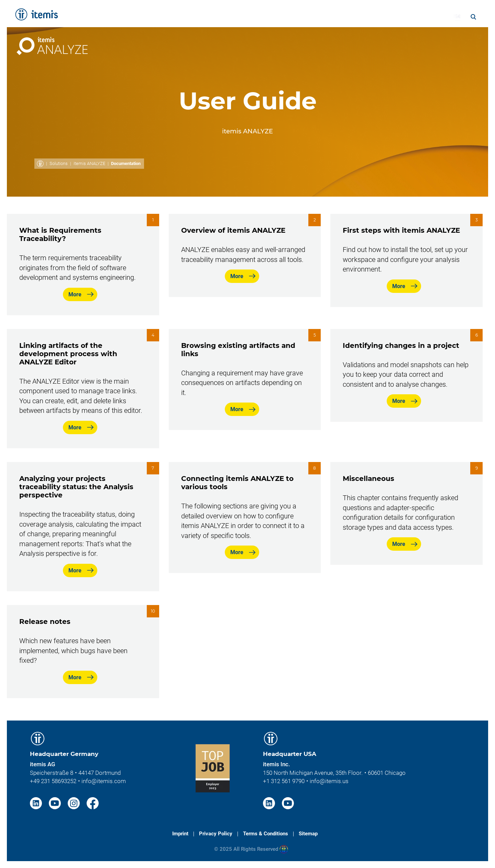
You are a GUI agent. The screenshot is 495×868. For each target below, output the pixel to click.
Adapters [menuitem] (423, 37)
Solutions (59, 163)
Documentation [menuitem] (375, 37)
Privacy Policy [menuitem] (216, 834)
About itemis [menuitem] (365, 16)
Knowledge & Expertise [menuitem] (299, 16)
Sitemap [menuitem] (308, 834)
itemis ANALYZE (89, 163)
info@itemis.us (329, 781)
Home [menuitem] (169, 16)
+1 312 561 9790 (284, 781)
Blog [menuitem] (433, 16)
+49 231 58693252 (53, 781)
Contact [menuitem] (459, 37)
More (75, 294)
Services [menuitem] (202, 16)
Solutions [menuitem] (239, 16)
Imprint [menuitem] (180, 834)
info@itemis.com (104, 781)
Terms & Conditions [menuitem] (266, 834)
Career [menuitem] (405, 16)
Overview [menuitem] (326, 37)
